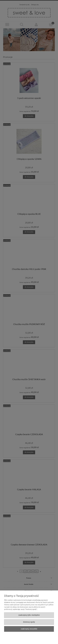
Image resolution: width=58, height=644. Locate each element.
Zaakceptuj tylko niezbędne (29, 615)
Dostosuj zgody (29, 622)
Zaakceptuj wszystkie (29, 629)
